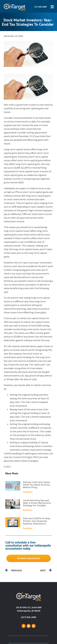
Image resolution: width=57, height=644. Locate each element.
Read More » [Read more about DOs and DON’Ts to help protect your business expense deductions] (28, 528)
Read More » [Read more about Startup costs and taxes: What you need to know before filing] (28, 492)
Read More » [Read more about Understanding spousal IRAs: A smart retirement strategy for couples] (28, 510)
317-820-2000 (40, 7)
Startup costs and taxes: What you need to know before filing (37, 485)
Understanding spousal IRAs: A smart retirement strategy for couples (37, 503)
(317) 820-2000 (28, 617)
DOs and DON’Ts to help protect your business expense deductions (37, 521)
